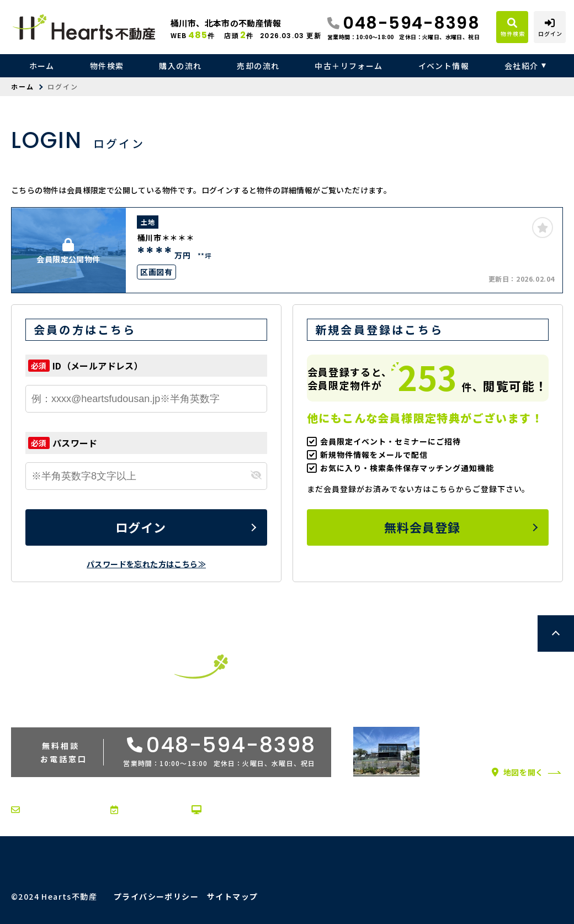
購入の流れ (180, 66)
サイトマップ (232, 896)
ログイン (141, 527)
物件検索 (107, 66)
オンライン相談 (229, 810)
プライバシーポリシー (156, 896)
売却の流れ (258, 66)
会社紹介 (522, 66)
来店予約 (134, 810)
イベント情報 (444, 66)
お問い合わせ (44, 810)
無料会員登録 (422, 527)
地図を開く (518, 772)
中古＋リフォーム (349, 66)
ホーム (42, 66)
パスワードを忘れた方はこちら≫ (146, 564)
